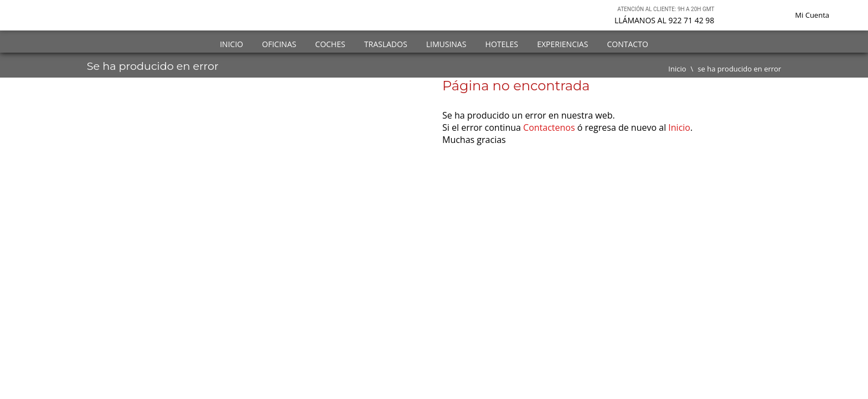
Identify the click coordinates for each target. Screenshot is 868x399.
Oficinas (279, 44)
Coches (330, 44)
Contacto (628, 44)
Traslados (386, 44)
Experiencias (562, 44)
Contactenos (549, 127)
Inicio (231, 44)
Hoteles (502, 44)
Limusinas (446, 44)
